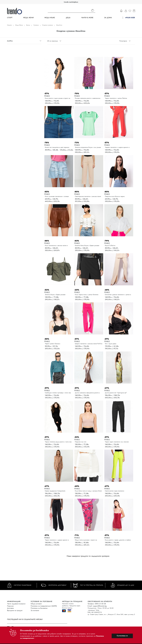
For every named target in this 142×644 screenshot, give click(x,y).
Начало (9, 25)
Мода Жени (28, 18)
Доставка (10, 608)
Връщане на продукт (15, 610)
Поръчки (10, 606)
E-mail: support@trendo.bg (97, 606)
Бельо (28, 25)
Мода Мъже (50, 18)
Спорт (10, 18)
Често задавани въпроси (16, 604)
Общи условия (36, 604)
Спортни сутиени (47, 25)
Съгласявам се (122, 636)
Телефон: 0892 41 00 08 (97, 604)
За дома (108, 18)
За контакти (35, 610)
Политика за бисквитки (39, 608)
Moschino (59, 25)
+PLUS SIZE (130, 18)
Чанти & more (87, 18)
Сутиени (36, 25)
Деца (68, 18)
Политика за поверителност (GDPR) (44, 606)
